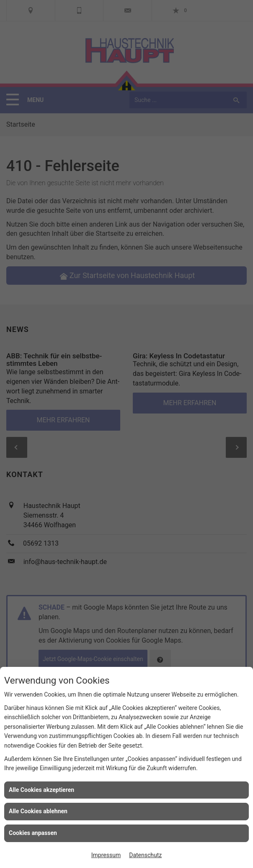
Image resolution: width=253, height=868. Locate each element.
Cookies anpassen (33, 833)
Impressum (106, 855)
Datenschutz (145, 855)
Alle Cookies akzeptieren (41, 790)
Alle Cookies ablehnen (38, 811)
